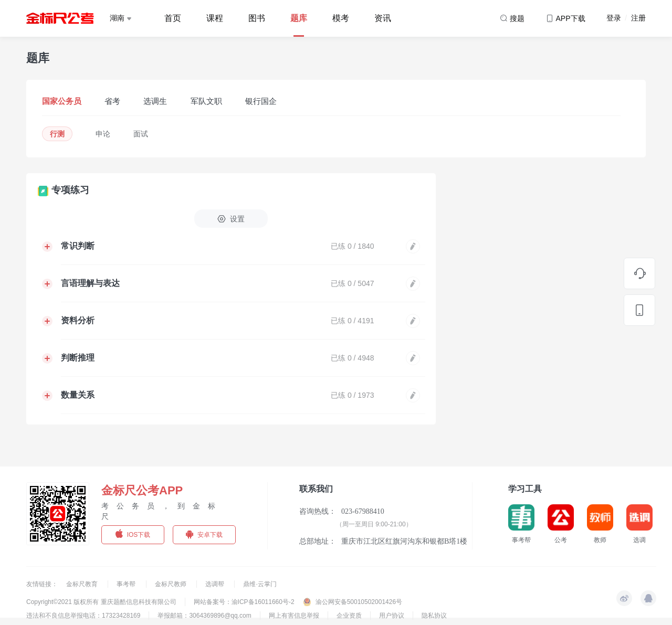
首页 (173, 18)
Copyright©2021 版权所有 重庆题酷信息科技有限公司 (101, 602)
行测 (57, 134)
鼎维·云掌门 (260, 584)
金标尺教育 (83, 584)
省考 (112, 101)
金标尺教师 (171, 584)
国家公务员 (62, 101)
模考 (341, 18)
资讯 (383, 18)
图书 (257, 18)
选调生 (155, 101)
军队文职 (206, 101)
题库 (299, 18)
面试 (141, 134)
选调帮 (216, 584)
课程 (215, 18)
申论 (103, 134)
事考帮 (127, 584)
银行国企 (261, 101)
